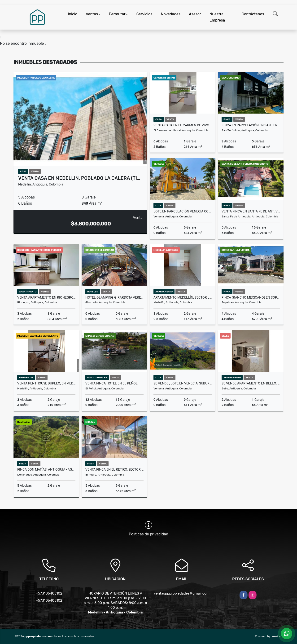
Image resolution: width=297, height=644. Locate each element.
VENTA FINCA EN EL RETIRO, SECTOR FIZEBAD (114, 469)
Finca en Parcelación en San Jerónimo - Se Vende (251, 125)
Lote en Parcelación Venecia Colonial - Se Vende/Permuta (183, 211)
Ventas (92, 14)
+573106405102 (49, 593)
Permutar (117, 14)
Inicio (73, 14)
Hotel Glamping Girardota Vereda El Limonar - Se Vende (114, 297)
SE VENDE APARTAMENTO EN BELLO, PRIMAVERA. (251, 383)
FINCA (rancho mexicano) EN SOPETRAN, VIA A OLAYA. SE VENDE (251, 297)
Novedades (171, 14)
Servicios (144, 14)
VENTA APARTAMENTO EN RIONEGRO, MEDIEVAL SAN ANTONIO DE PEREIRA (46, 297)
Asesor (195, 14)
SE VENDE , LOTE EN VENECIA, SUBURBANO (183, 383)
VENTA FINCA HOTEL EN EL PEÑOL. (112, 383)
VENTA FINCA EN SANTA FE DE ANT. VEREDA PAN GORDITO (251, 211)
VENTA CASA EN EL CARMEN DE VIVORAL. (183, 125)
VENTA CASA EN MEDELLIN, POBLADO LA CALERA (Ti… (79, 178)
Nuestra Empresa (217, 17)
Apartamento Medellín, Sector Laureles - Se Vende (183, 297)
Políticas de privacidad (149, 534)
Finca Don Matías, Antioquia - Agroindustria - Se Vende (46, 469)
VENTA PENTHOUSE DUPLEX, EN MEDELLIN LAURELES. (46, 383)
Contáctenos (253, 14)
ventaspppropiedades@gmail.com (182, 593)
